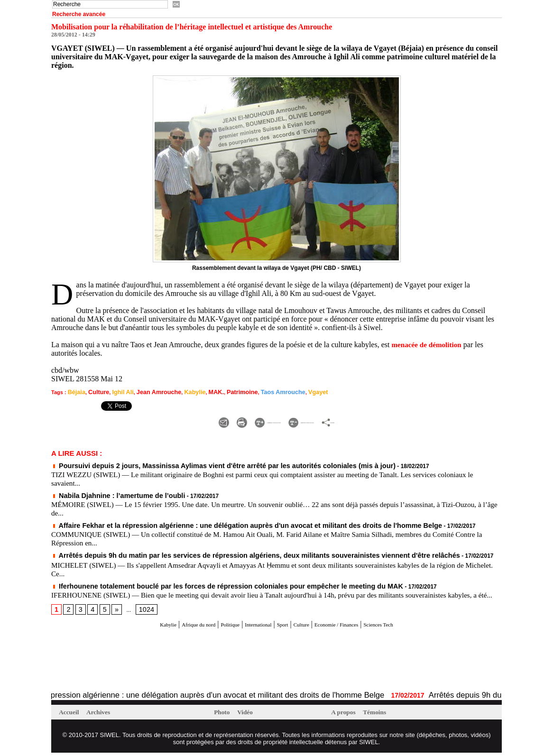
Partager (398, 420)
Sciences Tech (416, 627)
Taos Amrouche (258, 392)
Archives (103, 715)
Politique (212, 627)
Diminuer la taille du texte (326, 420)
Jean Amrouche (148, 392)
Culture (95, 392)
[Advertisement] (162, 663)
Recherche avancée (79, 14)
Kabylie (180, 392)
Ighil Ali (116, 392)
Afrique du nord (169, 627)
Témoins (381, 715)
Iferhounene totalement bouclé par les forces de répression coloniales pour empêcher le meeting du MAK (198, 581)
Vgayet (288, 392)
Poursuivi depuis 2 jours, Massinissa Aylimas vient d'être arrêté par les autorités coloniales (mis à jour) (194, 463)
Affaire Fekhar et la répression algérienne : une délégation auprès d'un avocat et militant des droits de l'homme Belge (214, 521)
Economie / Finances (357, 627)
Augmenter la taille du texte (223, 420)
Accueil (71, 715)
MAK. (199, 392)
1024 (142, 613)
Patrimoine (222, 392)
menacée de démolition (428, 345)
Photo (224, 715)
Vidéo (249, 715)
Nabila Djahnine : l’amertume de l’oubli (107, 492)
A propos (346, 715)
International (251, 627)
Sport (284, 627)
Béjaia (75, 392)
